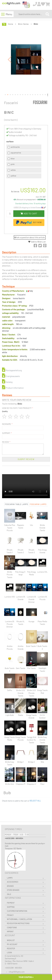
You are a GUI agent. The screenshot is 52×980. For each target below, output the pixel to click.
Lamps (10, 878)
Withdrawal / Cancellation (19, 919)
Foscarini (11, 103)
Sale (9, 894)
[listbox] (24, 162)
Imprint (10, 932)
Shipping (11, 907)
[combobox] (31, 14)
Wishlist (11, 940)
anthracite (15, 147)
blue (13, 158)
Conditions (12, 928)
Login (9, 953)
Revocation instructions (18, 923)
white (13, 170)
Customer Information (17, 911)
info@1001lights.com (17, 972)
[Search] (47, 14)
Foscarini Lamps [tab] (38, 504)
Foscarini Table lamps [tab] (17, 504)
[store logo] (11, 5)
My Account (12, 944)
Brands (10, 886)
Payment (11, 903)
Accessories (13, 882)
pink (13, 164)
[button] (10, 59)
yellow (13, 176)
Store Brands (13, 890)
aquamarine (16, 153)
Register (11, 948)
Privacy (10, 915)
